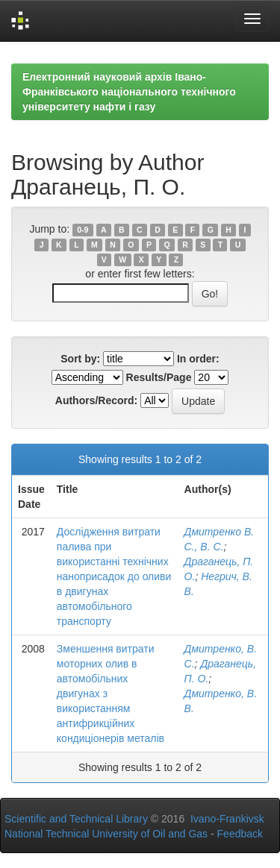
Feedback (240, 834)
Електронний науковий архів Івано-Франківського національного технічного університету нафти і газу (129, 92)
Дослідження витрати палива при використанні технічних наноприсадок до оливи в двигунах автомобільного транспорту (114, 576)
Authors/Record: (96, 400)
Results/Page (159, 377)
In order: (198, 359)
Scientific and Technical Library (76, 819)
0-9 (83, 230)
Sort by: (80, 359)
